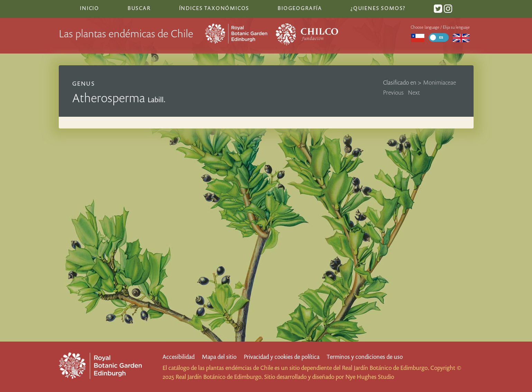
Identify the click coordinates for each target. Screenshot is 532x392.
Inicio (90, 8)
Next (414, 92)
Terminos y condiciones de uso (365, 357)
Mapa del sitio (219, 357)
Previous (393, 92)
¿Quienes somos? (378, 8)
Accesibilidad (179, 357)
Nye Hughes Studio (370, 377)
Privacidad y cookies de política (282, 357)
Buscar (139, 8)
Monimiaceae (440, 82)
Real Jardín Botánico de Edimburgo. (385, 368)
